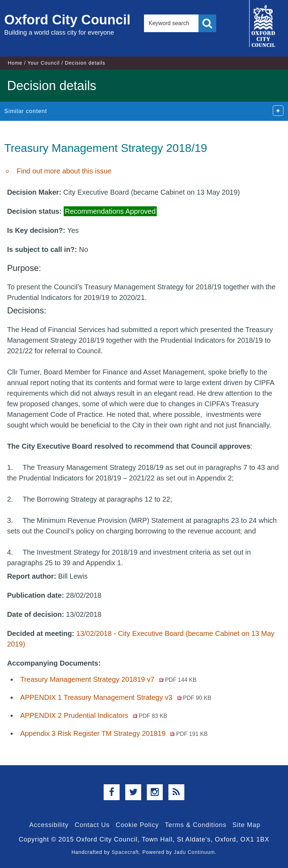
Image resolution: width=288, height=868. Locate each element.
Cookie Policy (137, 825)
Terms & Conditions (196, 825)
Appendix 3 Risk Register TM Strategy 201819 (114, 733)
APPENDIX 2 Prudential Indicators (94, 715)
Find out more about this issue (64, 171)
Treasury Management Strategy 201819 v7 (108, 679)
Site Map (246, 825)
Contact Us (92, 825)
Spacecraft (125, 852)
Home (15, 63)
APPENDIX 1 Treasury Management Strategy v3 (116, 697)
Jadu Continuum (194, 852)
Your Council (44, 63)
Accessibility (49, 825)
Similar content (26, 111)
